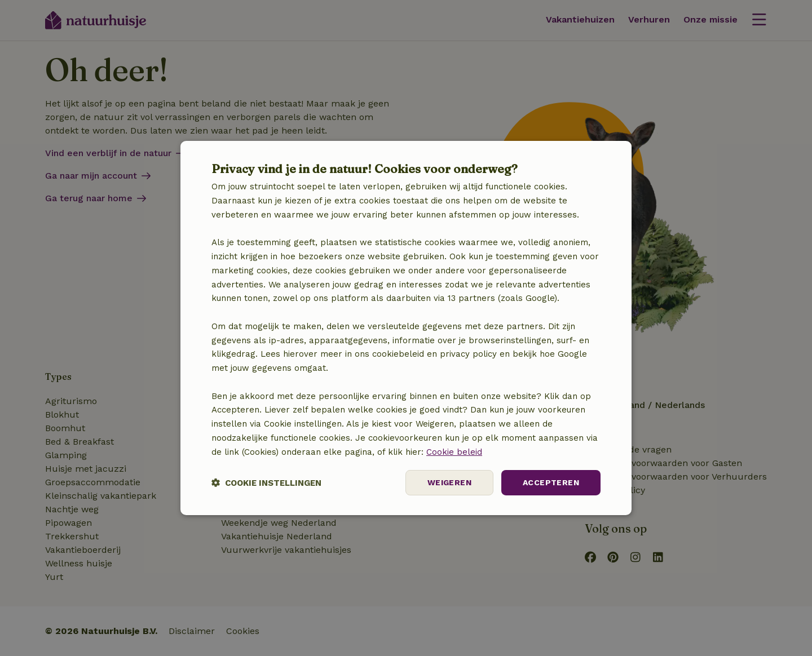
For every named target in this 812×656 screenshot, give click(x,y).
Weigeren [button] (449, 482)
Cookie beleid (454, 452)
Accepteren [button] (551, 482)
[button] (266, 483)
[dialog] (406, 328)
